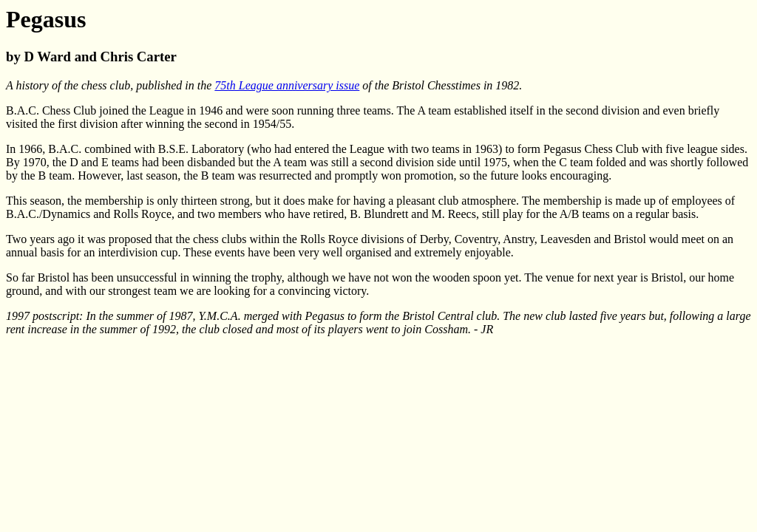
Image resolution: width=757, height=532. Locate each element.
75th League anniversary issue (287, 85)
